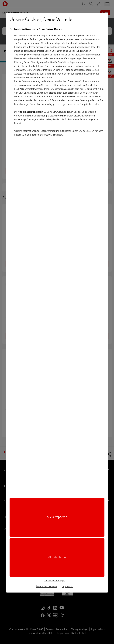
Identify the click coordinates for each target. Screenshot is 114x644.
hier (38, 47)
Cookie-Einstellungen (55, 581)
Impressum (67, 586)
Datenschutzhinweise (47, 586)
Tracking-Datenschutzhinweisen (47, 135)
